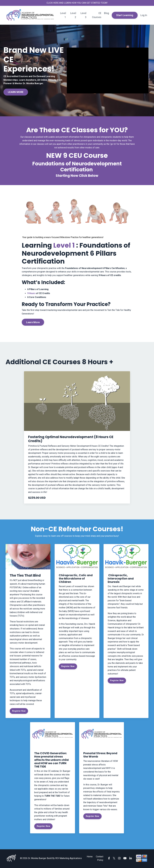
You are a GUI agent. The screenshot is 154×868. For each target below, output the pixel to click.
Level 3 (83, 15)
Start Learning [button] (125, 15)
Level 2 (73, 15)
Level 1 (63, 15)
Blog (107, 13)
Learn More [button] (33, 323)
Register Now (19, 712)
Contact (100, 857)
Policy (100, 861)
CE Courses (97, 15)
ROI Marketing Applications (69, 859)
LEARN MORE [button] (16, 92)
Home (90, 857)
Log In (144, 15)
